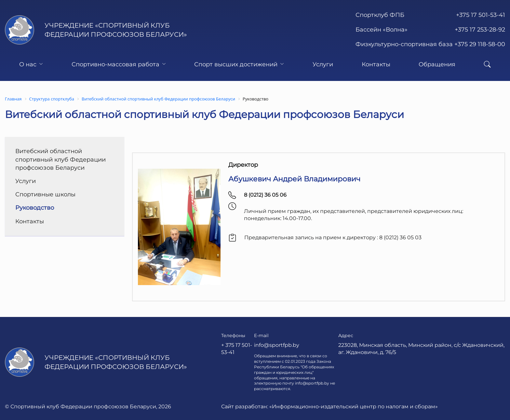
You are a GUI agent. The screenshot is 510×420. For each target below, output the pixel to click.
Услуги (323, 64)
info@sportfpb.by (277, 345)
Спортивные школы (45, 194)
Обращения (437, 64)
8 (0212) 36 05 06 (265, 195)
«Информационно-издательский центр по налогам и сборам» (354, 407)
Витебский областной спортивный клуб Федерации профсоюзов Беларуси (60, 159)
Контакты (376, 64)
